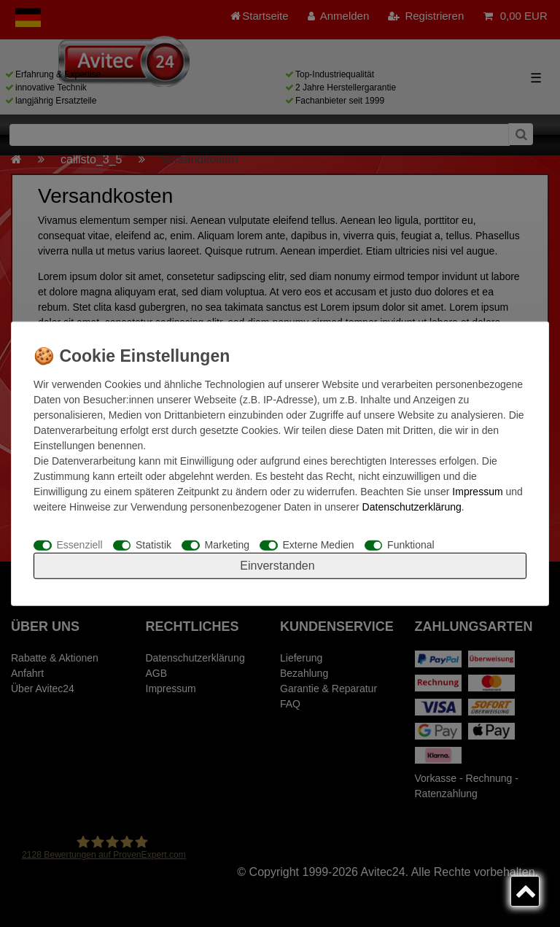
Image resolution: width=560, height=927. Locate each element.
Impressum (477, 491)
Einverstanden (277, 566)
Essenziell (80, 545)
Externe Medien (319, 545)
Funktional (411, 545)
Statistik (153, 545)
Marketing (227, 545)
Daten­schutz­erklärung (412, 506)
